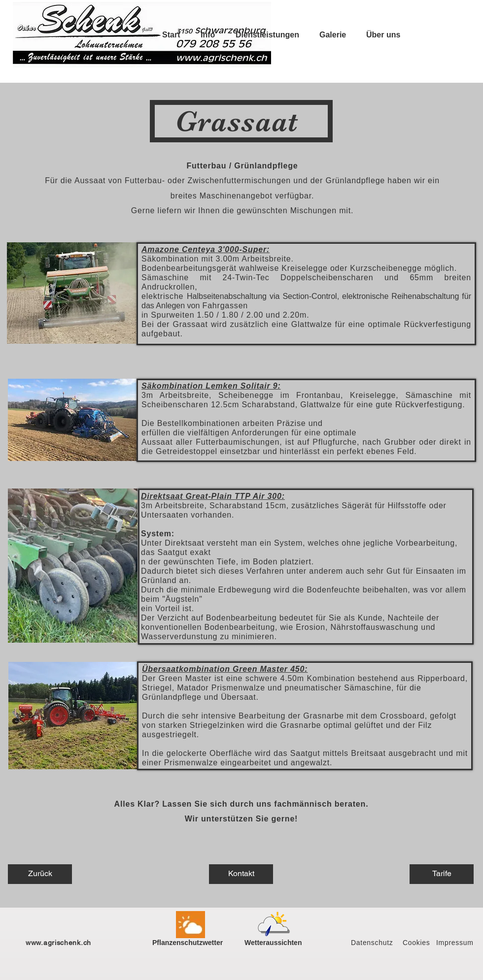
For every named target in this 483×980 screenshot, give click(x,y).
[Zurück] (40, 874)
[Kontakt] (241, 874)
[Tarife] (442, 874)
